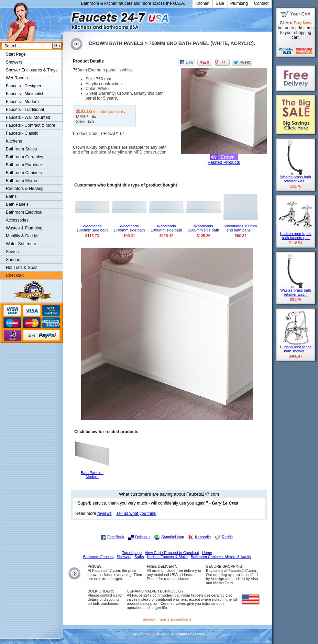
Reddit (227, 537)
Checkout (15, 275)
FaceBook (116, 537)
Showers (14, 62)
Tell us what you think (136, 513)
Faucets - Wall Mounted (28, 117)
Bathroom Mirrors (22, 181)
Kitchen (203, 3)
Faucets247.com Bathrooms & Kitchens (66, 18)
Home (207, 553)
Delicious (143, 537)
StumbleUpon (173, 537)
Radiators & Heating (25, 189)
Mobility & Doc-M (22, 236)
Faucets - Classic (22, 133)
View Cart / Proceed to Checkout (172, 553)
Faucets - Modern (22, 102)
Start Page (16, 54)
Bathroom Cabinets (24, 173)
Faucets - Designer (24, 86)
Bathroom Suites (21, 149)
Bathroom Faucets (98, 557)
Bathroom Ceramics (24, 157)
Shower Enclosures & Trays (32, 70)
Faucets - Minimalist (25, 94)
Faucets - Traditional (25, 110)
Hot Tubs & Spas (22, 268)
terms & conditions (175, 619)
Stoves (12, 252)
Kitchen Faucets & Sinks (167, 557)
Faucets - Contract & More (30, 125)
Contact (261, 3)
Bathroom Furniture (24, 165)
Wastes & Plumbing (24, 228)
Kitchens (14, 141)
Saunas (13, 260)
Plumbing (239, 3)
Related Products (224, 162)
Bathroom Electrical (24, 212)
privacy (149, 619)
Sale (220, 3)
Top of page (132, 553)
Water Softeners (21, 244)
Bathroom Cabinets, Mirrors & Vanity (221, 557)
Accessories (17, 220)
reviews (105, 513)
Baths (11, 196)
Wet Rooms (17, 78)
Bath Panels (17, 204)
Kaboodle (203, 537)
